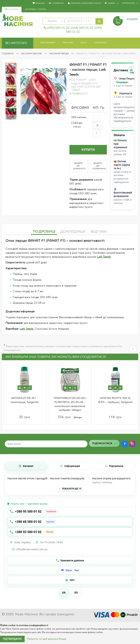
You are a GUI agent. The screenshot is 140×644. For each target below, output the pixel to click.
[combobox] (73, 21)
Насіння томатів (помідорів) (67, 478)
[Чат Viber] (70, 570)
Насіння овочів (32, 54)
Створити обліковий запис (86, 3)
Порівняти (58, 3)
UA (64, 593)
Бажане (40, 3)
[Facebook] (125, 444)
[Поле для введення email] (46, 444)
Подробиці (44, 232)
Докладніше (73, 232)
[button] (28, 91)
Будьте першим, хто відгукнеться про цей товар (86, 87)
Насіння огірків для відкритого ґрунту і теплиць (111, 480)
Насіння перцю (59, 54)
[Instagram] (132, 444)
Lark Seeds (104, 257)
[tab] (44, 231)
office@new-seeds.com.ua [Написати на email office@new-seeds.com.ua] (30, 549)
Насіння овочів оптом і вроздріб (27, 478)
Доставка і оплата (35, 9)
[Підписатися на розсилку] (104, 443)
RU (76, 593)
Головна (12, 9)
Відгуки (99, 232)
